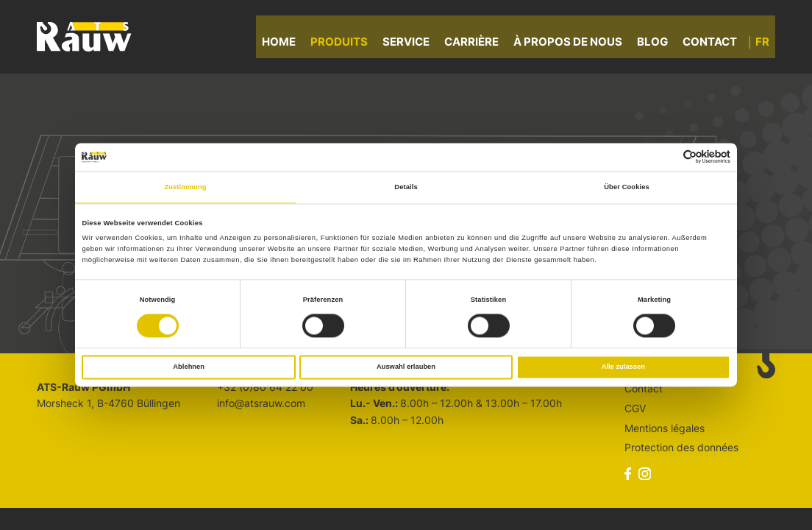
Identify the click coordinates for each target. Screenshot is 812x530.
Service (412, 44)
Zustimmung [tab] (185, 187)
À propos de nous (574, 44)
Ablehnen (189, 367)
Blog (658, 44)
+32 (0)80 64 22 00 (265, 387)
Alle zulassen (623, 367)
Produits (345, 44)
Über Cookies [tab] (627, 187)
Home (285, 44)
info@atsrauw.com (261, 403)
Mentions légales (665, 428)
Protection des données (681, 447)
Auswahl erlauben (406, 367)
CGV (635, 408)
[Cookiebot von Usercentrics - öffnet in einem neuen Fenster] (666, 157)
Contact (716, 44)
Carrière (477, 44)
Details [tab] (406, 187)
